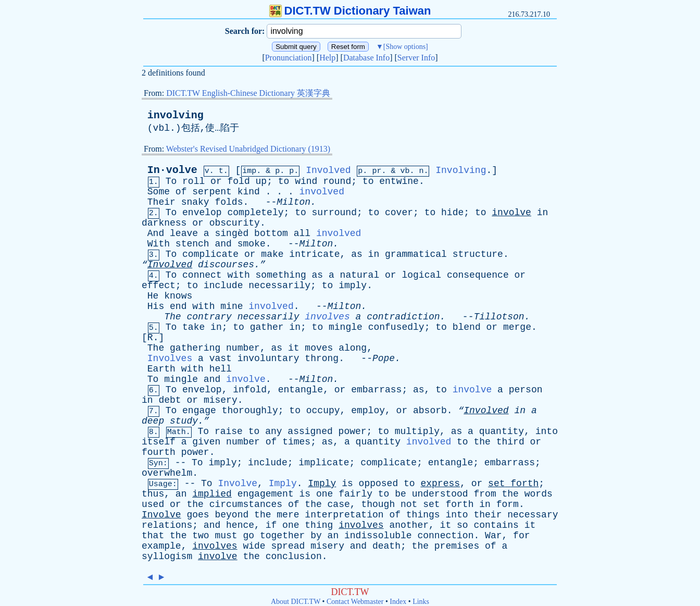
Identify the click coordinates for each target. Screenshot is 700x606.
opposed (379, 484)
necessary (533, 515)
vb (405, 171)
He (153, 296)
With (159, 244)
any (273, 431)
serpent (212, 192)
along (353, 348)
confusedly (396, 327)
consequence (478, 275)
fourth (159, 452)
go (249, 536)
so (463, 525)
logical (421, 275)
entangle (301, 390)
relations (167, 525)
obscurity (235, 223)
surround (334, 213)
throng (322, 358)
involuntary (268, 358)
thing (319, 525)
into (547, 431)
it (294, 348)
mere (288, 515)
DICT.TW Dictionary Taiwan (350, 11)
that (153, 536)
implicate (324, 463)
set (496, 484)
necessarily (279, 286)
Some (159, 192)
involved (322, 192)
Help (327, 58)
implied (212, 494)
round (337, 181)
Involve (238, 484)
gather (267, 327)
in (543, 213)
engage (199, 411)
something (281, 275)
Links (421, 602)
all (302, 233)
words (539, 494)
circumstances (246, 504)
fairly (355, 494)
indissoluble (378, 536)
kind (249, 192)
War (493, 536)
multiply (417, 431)
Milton (293, 202)
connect (202, 275)
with (239, 275)
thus (153, 494)
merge (517, 327)
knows (178, 296)
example (161, 546)
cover (399, 213)
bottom (271, 233)
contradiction (403, 317)
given (206, 442)
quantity (502, 431)
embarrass (376, 390)
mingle (346, 327)
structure (478, 254)
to (284, 181)
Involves (170, 358)
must (226, 536)
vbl (161, 128)
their (488, 515)
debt (170, 400)
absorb (430, 411)
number (243, 348)
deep (153, 421)
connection (445, 536)
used (153, 504)
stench (192, 244)
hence (240, 525)
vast (221, 358)
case (339, 504)
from (485, 494)
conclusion (294, 556)
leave (184, 233)
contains (496, 525)
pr (377, 171)
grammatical (416, 254)
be (401, 494)
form (508, 504)
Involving (461, 170)
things (423, 515)
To (171, 181)
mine (232, 306)
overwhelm (167, 473)
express (440, 484)
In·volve (172, 170)
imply (353, 286)
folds (229, 202)
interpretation (344, 515)
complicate (210, 254)
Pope (384, 358)
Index (398, 602)
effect (159, 286)
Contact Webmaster (355, 602)
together (282, 536)
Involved (328, 170)
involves (327, 317)
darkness (164, 223)
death (386, 546)
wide (254, 546)
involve (511, 213)
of (181, 192)
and (223, 244)
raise (229, 431)
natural (360, 275)
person (526, 390)
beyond (232, 515)
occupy (323, 411)
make (272, 254)
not (409, 504)
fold (239, 181)
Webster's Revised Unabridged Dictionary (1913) (248, 149)
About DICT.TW (296, 602)
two (201, 536)
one (324, 494)
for (521, 536)
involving (176, 115)
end (178, 306)
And (156, 233)
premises (457, 546)
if (271, 525)
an (181, 494)
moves (319, 348)
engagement (266, 494)
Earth (161, 369)
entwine (399, 181)
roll (193, 181)
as (357, 254)
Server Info (416, 58)
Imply (283, 484)
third (510, 442)
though (378, 504)
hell (221, 369)
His (156, 306)
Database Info (366, 58)
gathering (195, 348)
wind (306, 181)
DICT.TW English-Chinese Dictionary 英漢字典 (248, 93)
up (261, 181)
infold (250, 390)
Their (161, 202)
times (296, 442)
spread (288, 546)
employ (368, 411)
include (223, 286)
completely (256, 213)
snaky (195, 202)
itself (159, 442)
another (409, 525)
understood (440, 494)
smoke (252, 244)
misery (221, 400)
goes (198, 515)
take (193, 327)
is (347, 484)
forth (524, 484)
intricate (314, 254)
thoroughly (250, 411)
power (353, 431)
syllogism (167, 556)
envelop (202, 213)
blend (467, 327)
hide (452, 213)
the (482, 442)
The (172, 317)
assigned (310, 431)
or (216, 181)
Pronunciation (289, 58)
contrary (209, 317)
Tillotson (499, 317)
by (316, 536)
